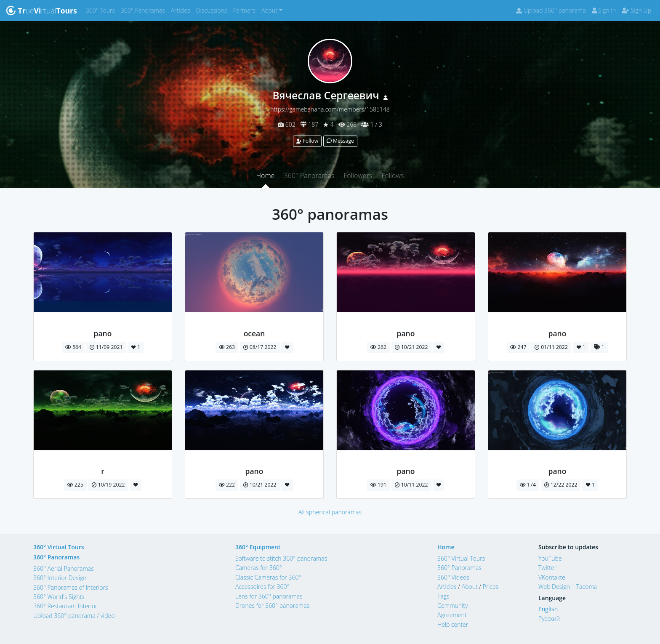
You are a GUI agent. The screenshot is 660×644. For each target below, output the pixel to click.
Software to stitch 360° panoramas (281, 558)
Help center (453, 624)
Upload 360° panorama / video (74, 616)
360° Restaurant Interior (65, 606)
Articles (182, 10)
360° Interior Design (60, 578)
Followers (358, 176)
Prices (491, 587)
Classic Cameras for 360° (268, 577)
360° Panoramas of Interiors (71, 587)
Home (266, 176)
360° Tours (102, 10)
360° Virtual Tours (59, 547)
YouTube (550, 558)
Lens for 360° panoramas (269, 596)
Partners (246, 10)
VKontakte (552, 577)
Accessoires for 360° (262, 587)
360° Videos (453, 577)
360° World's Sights (59, 597)
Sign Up (636, 10)
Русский (549, 619)
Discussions (213, 10)
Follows (393, 176)
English (548, 609)
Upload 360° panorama (551, 10)
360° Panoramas (144, 10)
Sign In (604, 10)
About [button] (269, 10)
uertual (41, 11)
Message (340, 141)
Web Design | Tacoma (568, 587)
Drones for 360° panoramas (272, 605)
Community (452, 605)
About (470, 587)
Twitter (547, 568)
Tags (443, 596)
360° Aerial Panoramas (64, 568)
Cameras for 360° (259, 568)
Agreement (452, 615)
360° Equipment (258, 547)
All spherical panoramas (330, 512)
